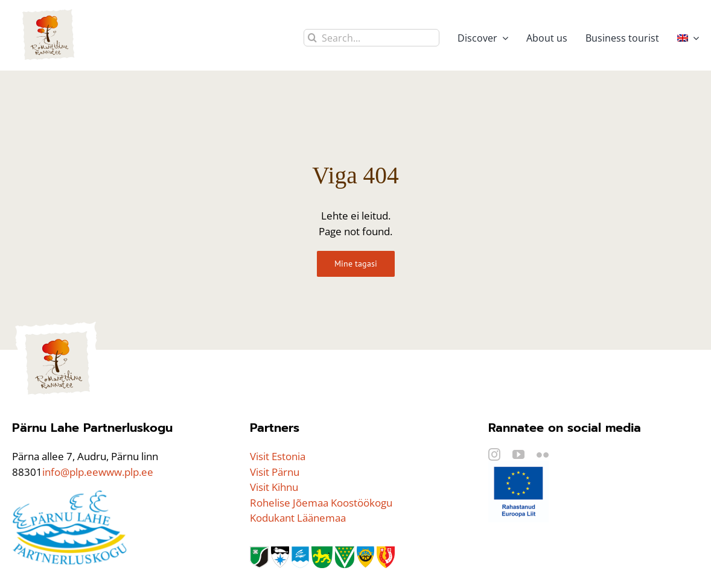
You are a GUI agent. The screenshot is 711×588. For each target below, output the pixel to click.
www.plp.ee (126, 472)
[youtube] (518, 455)
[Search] (312, 38)
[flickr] (543, 455)
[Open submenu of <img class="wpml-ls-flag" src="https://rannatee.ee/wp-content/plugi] (693, 38)
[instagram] (494, 455)
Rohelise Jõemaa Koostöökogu (321, 503)
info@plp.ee (70, 472)
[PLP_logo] (69, 495)
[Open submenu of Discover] (503, 38)
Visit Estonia (278, 456)
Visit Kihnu (274, 487)
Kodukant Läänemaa (298, 518)
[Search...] (371, 38)
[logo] (57, 325)
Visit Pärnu (275, 472)
